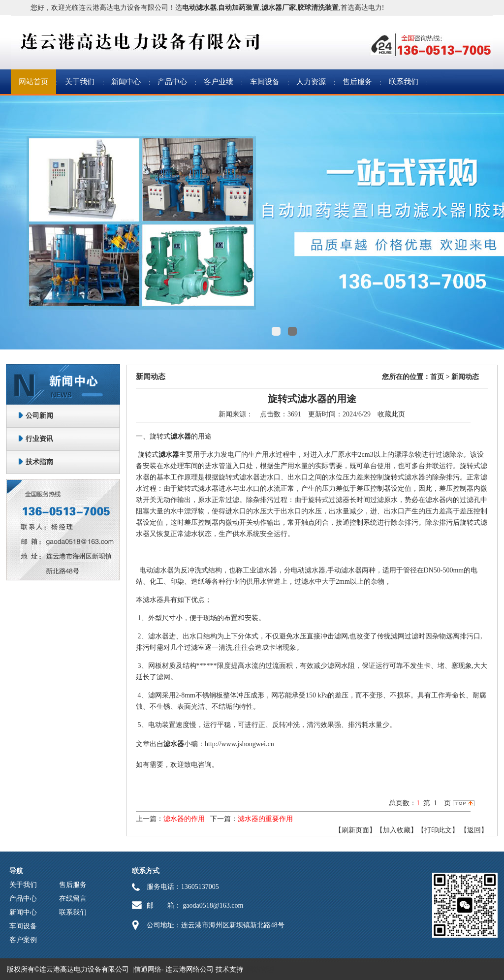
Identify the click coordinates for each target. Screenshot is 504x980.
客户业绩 (219, 82)
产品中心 (172, 82)
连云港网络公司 (189, 969)
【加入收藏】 (397, 830)
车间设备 (265, 82)
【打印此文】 (438, 830)
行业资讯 (39, 439)
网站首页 (33, 82)
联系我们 (404, 82)
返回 (474, 830)
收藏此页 (391, 414)
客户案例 (23, 940)
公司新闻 (39, 416)
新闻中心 (126, 82)
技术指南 (39, 462)
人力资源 (311, 82)
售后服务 (357, 82)
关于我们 (80, 82)
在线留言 (73, 899)
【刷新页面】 (355, 830)
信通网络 (148, 969)
